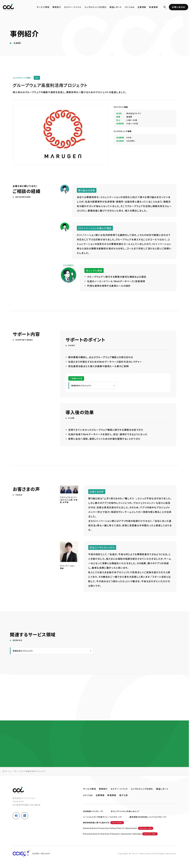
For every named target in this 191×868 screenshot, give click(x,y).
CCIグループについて (41, 853)
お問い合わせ (179, 7)
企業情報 (142, 7)
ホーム (8, 771)
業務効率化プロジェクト (81, 385)
